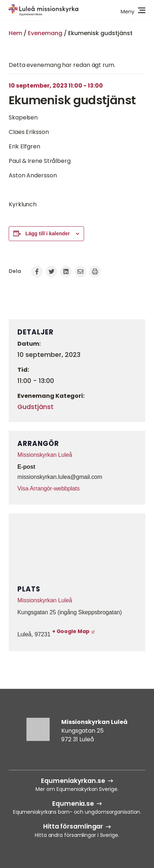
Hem (15, 33)
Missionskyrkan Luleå (45, 455)
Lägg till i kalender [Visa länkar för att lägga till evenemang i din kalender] (48, 233)
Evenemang (45, 33)
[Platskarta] (77, 549)
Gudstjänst (36, 407)
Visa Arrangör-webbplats (49, 488)
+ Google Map (71, 631)
